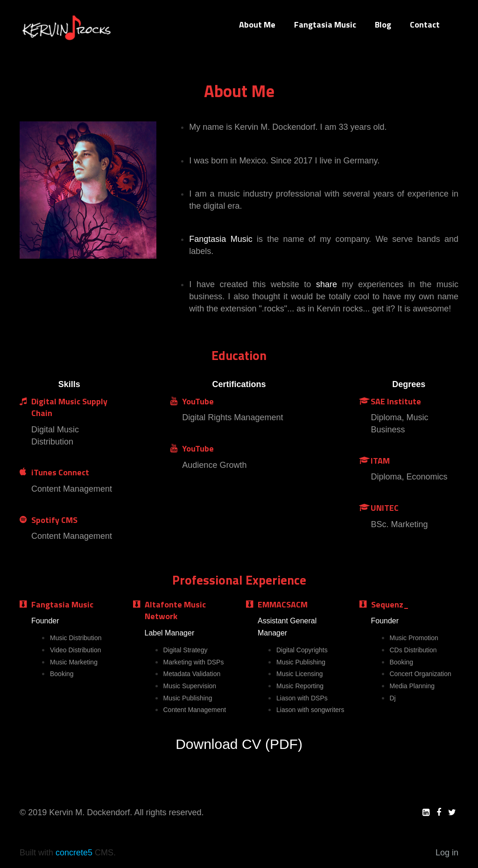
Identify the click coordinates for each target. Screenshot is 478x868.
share (327, 284)
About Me (257, 25)
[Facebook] (439, 812)
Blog (383, 25)
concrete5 (74, 853)
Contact (425, 25)
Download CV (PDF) (239, 744)
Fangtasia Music (325, 25)
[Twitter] (452, 812)
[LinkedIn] (426, 812)
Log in (447, 853)
